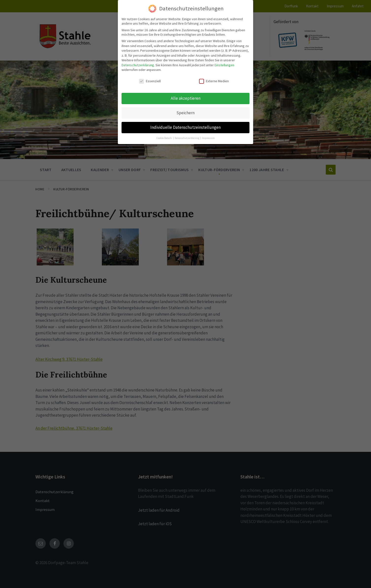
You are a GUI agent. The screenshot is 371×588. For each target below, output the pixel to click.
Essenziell (150, 81)
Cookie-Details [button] (164, 138)
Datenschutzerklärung (138, 65)
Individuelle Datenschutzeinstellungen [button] (185, 127)
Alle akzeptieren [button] (186, 98)
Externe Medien (214, 81)
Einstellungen (224, 65)
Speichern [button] (185, 112)
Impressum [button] (208, 138)
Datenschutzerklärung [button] (187, 138)
